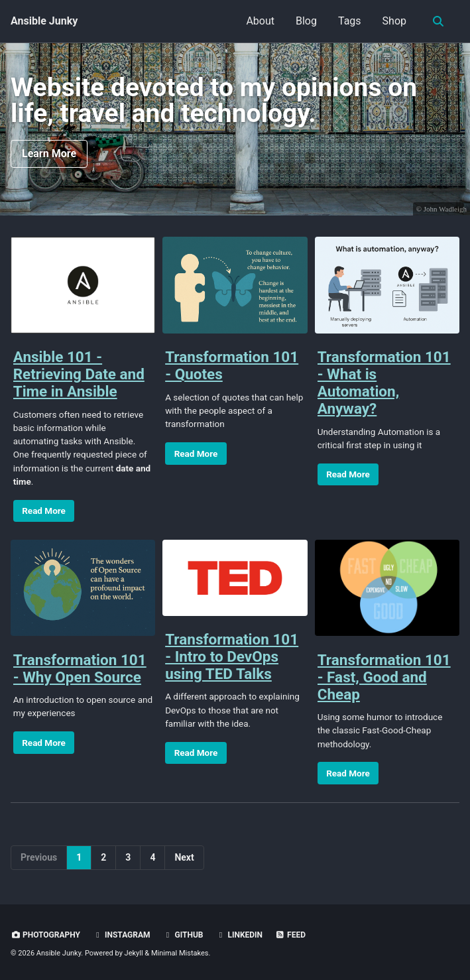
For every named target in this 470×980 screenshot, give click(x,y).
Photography (45, 935)
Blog (306, 21)
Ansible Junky (44, 21)
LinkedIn (239, 935)
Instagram (122, 935)
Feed (290, 935)
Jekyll (134, 953)
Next (184, 857)
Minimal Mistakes (180, 953)
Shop (394, 21)
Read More (44, 511)
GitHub (183, 935)
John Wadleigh (445, 209)
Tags (350, 21)
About (260, 21)
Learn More (49, 153)
